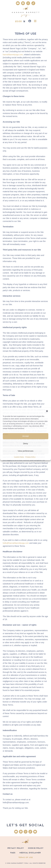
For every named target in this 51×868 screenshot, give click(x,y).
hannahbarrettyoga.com (13, 55)
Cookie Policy (19, 457)
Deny (26, 443)
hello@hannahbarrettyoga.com (16, 543)
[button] (47, 411)
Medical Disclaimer (30, 853)
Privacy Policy (31, 457)
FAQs (13, 853)
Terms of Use (26, 857)
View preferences (26, 451)
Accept (26, 436)
